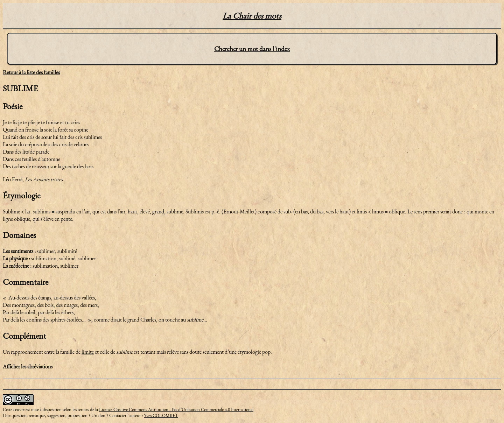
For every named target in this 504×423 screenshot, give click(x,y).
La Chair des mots (252, 16)
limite (88, 352)
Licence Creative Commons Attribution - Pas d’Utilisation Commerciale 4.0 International (176, 410)
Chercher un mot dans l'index (252, 49)
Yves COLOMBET (161, 415)
